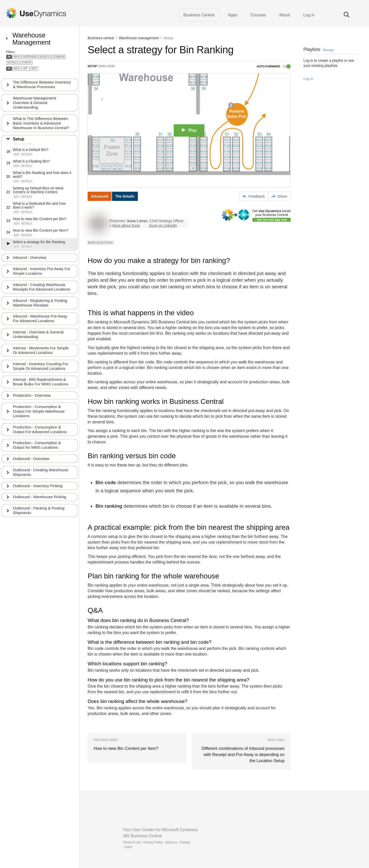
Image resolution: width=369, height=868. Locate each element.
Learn (129, 847)
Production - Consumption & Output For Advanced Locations (40, 434)
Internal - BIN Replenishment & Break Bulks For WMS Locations (41, 386)
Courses (258, 15)
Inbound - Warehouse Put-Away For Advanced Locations (40, 323)
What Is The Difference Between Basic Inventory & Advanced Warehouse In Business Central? (41, 127)
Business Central (199, 15)
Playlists (319, 50)
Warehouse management (139, 38)
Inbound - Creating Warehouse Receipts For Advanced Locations (42, 291)
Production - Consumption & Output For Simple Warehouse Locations (39, 416)
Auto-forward (274, 67)
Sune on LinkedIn (163, 226)
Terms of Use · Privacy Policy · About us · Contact (156, 843)
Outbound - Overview (31, 463)
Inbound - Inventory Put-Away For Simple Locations (42, 275)
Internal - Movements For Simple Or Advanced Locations (41, 355)
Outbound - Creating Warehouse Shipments (41, 477)
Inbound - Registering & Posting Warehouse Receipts (40, 307)
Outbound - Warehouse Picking (40, 502)
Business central (101, 38)
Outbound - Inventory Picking (38, 491)
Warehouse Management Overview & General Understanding (35, 106)
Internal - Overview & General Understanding (38, 339)
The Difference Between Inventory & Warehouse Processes (42, 88)
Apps (233, 15)
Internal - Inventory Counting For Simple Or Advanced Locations (41, 370)
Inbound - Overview (30, 262)
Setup (19, 143)
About (285, 15)
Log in (309, 15)
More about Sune (126, 226)
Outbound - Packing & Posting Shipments (39, 515)
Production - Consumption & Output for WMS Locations (37, 450)
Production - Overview (32, 400)
